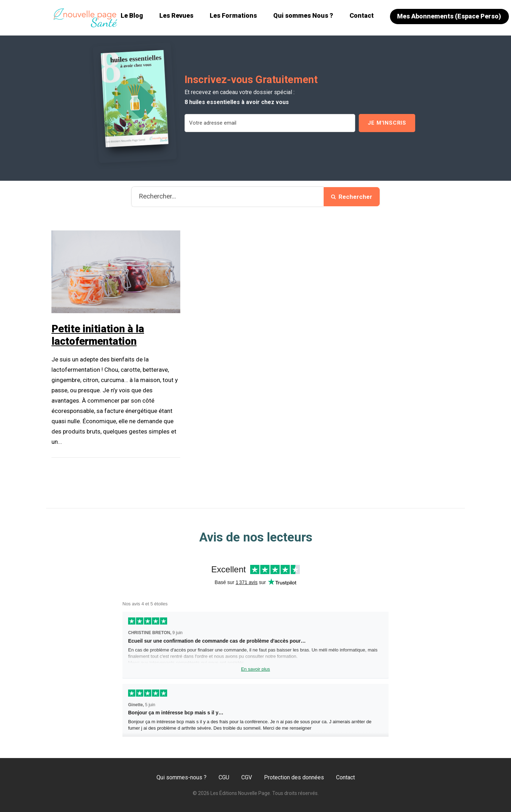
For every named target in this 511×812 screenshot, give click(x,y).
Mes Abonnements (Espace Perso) (449, 16)
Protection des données (294, 777)
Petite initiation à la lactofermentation (98, 335)
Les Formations (233, 15)
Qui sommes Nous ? (303, 15)
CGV (247, 777)
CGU (224, 777)
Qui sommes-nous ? (182, 777)
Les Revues (176, 15)
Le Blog (132, 15)
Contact (362, 15)
